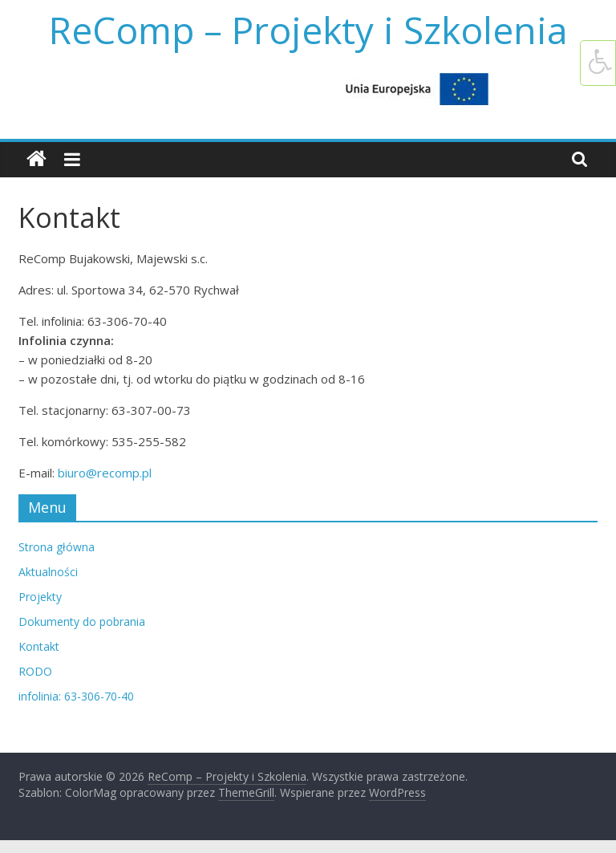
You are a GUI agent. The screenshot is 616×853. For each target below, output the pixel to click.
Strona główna (57, 547)
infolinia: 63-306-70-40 (76, 696)
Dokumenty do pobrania (82, 621)
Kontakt (39, 646)
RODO (35, 671)
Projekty (40, 597)
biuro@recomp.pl (105, 473)
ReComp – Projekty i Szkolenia (308, 30)
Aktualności (48, 572)
